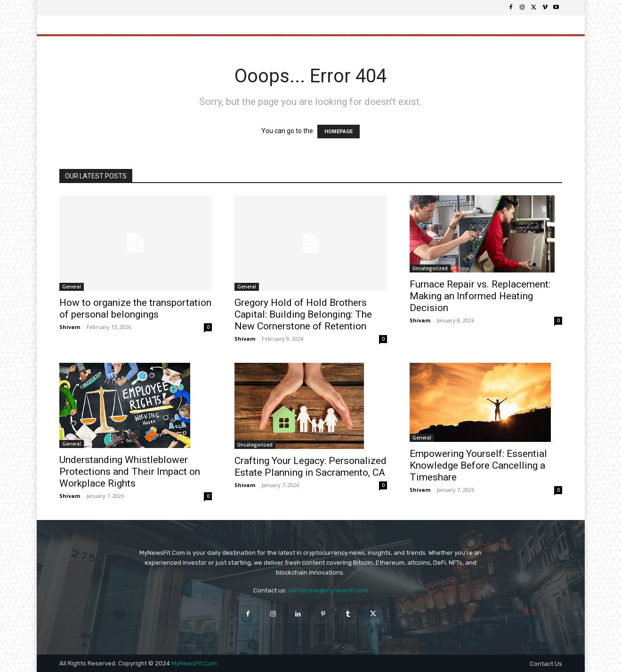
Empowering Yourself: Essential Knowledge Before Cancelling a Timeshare (478, 465)
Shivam (70, 327)
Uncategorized (430, 268)
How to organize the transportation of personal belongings (135, 308)
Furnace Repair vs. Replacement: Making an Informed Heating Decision (480, 296)
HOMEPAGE (339, 132)
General (72, 287)
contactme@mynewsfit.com (328, 590)
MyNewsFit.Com (194, 663)
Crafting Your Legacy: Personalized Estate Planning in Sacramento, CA (310, 467)
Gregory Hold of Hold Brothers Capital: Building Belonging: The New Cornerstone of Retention (303, 314)
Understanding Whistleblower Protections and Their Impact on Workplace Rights (130, 472)
